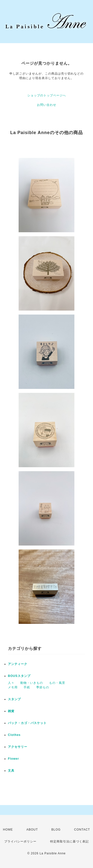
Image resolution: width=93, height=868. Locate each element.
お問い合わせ (47, 105)
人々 (11, 683)
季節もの (43, 687)
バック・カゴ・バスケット (31, 723)
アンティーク (18, 664)
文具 (11, 771)
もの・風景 (57, 683)
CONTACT (82, 830)
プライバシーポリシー (20, 841)
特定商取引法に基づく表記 (69, 841)
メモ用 (13, 687)
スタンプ (14, 699)
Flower (14, 759)
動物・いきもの (32, 683)
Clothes (14, 735)
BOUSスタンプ (19, 676)
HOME (8, 830)
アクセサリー (18, 747)
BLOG (56, 830)
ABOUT (32, 830)
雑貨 (11, 711)
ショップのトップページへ (47, 95)
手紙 (27, 687)
